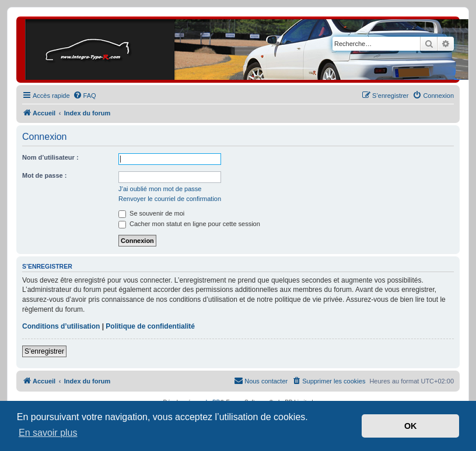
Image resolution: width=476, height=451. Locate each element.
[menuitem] (85, 96)
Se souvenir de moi (151, 213)
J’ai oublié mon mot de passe (160, 189)
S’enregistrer (44, 351)
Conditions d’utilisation (61, 326)
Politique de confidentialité (150, 326)
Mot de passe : (44, 175)
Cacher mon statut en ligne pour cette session (189, 224)
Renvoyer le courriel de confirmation (170, 199)
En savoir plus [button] (48, 433)
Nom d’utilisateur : (50, 157)
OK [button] (411, 426)
